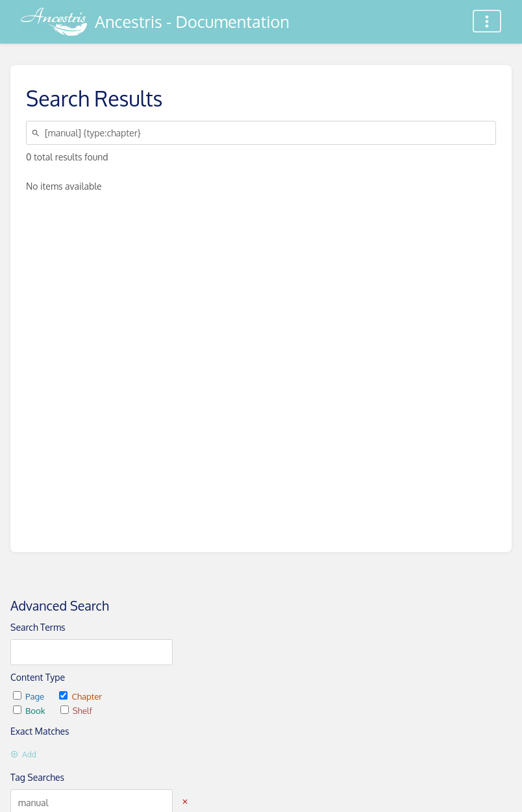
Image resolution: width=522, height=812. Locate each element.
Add (23, 755)
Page (30, 696)
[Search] (38, 133)
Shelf (76, 710)
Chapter (81, 696)
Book (30, 710)
